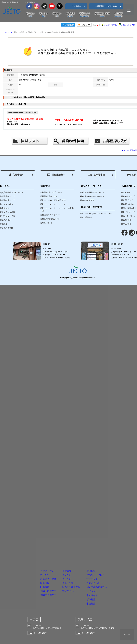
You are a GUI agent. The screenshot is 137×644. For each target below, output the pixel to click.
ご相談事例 (87, 217)
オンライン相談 (8, 212)
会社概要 (119, 15)
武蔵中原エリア (8, 200)
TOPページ (8, 32)
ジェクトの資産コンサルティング (97, 213)
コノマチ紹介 (7, 204)
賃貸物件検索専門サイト (12, 192)
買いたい (44, 15)
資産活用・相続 (102, 15)
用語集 (4, 224)
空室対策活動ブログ (51, 219)
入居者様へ (16, 175)
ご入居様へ (76, 6)
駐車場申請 (96, 175)
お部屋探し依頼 (8, 216)
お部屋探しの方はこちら (106, 6)
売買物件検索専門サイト (93, 192)
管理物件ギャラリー (51, 215)
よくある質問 (7, 228)
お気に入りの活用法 (129, 25)
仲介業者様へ (56, 175)
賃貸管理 (70, 15)
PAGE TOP (127, 634)
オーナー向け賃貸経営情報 (54, 200)
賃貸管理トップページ (52, 192)
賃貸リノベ (85, 15)
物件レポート (7, 208)
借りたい (30, 15)
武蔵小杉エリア (8, 196)
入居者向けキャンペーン (93, 196)
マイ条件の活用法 (111, 25)
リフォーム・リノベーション (55, 204)
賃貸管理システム (50, 196)
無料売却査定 (88, 200)
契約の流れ (6, 220)
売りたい (57, 15)
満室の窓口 (47, 223)
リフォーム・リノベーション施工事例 (58, 209)
